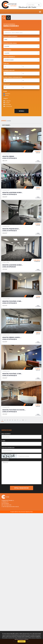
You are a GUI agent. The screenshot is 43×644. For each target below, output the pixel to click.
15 (23, 420)
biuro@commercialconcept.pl (12, 507)
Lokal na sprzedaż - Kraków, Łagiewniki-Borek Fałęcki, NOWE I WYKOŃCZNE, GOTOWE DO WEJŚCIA (21, 254)
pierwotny (7, 94)
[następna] (26, 420)
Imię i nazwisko (6, 434)
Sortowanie (6, 125)
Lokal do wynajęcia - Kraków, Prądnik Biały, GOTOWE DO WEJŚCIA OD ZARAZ (21, 218)
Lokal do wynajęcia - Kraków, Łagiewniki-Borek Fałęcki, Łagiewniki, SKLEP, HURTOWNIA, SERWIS (21, 182)
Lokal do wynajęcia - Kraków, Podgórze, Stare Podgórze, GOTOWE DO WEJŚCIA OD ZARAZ (21, 290)
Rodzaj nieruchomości (10, 36)
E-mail (3, 441)
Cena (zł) (6, 64)
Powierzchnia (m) (9, 70)
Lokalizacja (7, 30)
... (20, 420)
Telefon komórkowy (8, 448)
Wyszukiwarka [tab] (4, 18)
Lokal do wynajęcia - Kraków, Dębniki (21, 145)
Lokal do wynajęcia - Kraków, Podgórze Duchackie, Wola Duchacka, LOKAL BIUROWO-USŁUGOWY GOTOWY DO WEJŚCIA (21, 399)
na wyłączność (8, 106)
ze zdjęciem (7, 101)
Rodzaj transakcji (9, 57)
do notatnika (38, 161)
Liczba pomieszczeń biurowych (13, 77)
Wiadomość (5, 460)
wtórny (6, 95)
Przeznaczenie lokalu (10, 43)
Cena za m (7, 84)
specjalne (7, 103)
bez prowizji (7, 104)
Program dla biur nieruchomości (18, 512)
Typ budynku (7, 50)
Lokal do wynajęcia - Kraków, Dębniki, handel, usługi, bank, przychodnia (21, 326)
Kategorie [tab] (8, 18)
